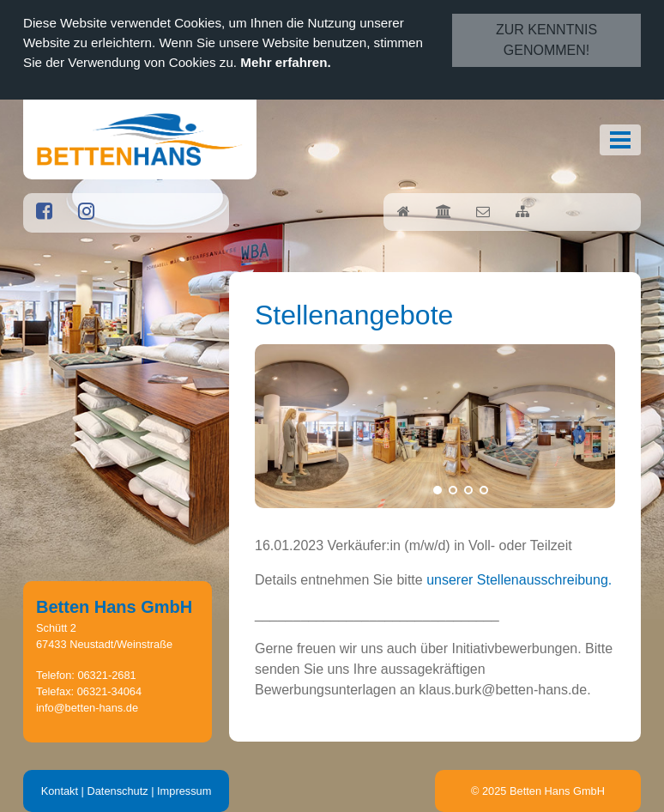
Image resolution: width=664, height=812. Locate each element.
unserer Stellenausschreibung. (519, 580)
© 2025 (538, 791)
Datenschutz (117, 791)
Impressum (184, 791)
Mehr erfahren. (286, 62)
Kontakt (60, 791)
